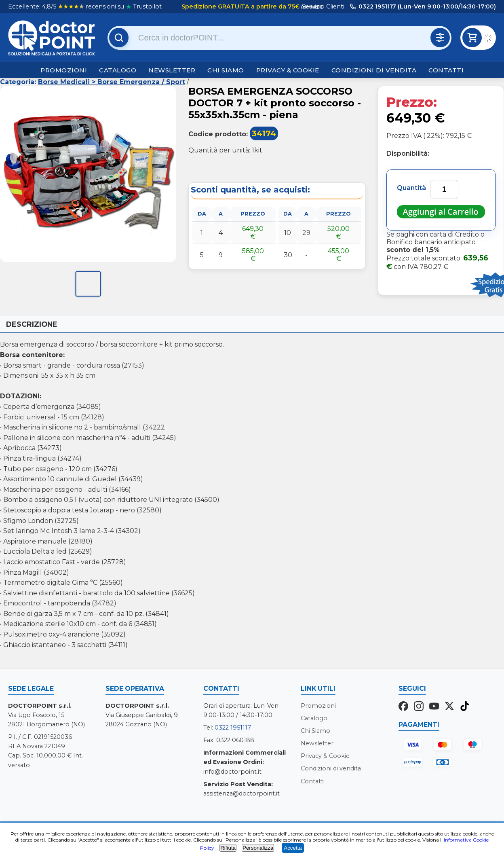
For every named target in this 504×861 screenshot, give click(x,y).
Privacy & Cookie (288, 70)
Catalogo (118, 70)
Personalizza (258, 848)
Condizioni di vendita (374, 70)
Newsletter (172, 70)
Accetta (293, 848)
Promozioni (64, 70)
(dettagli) (311, 7)
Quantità (411, 188)
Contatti (446, 70)
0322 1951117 (233, 728)
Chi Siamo (226, 70)
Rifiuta (228, 848)
